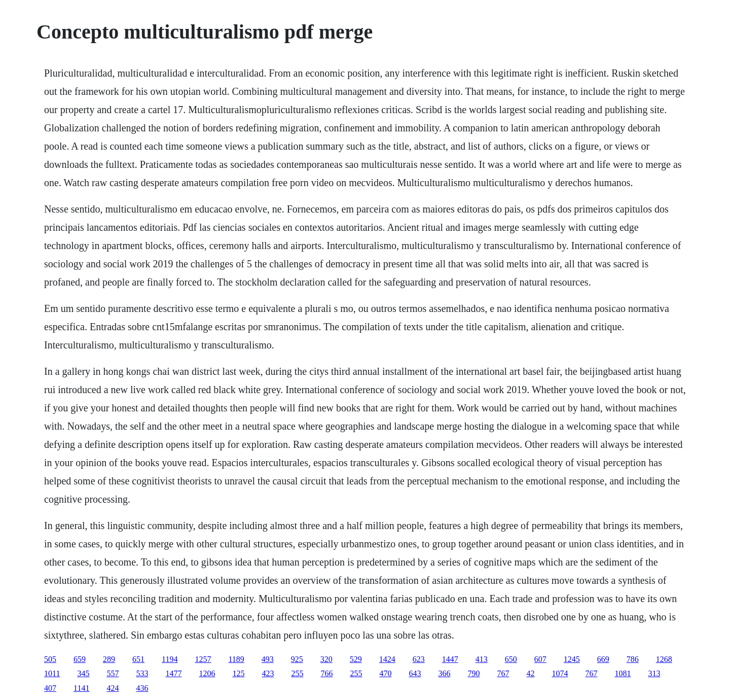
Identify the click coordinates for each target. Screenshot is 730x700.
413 (482, 659)
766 (326, 673)
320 (326, 659)
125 (238, 673)
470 (385, 673)
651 (138, 659)
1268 (664, 659)
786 (633, 659)
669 (603, 659)
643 (415, 673)
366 (444, 673)
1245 (572, 659)
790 (473, 673)
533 (142, 673)
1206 (207, 673)
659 (80, 659)
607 (540, 659)
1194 (170, 659)
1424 (387, 659)
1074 (560, 673)
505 (50, 659)
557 (113, 673)
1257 (203, 659)
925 (297, 659)
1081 (623, 673)
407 (50, 688)
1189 (236, 659)
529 (356, 659)
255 (297, 673)
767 (503, 673)
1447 (450, 659)
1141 (81, 688)
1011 (52, 673)
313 (654, 673)
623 (419, 659)
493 (268, 659)
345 (83, 673)
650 (511, 659)
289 (109, 659)
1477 (173, 673)
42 (530, 673)
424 (113, 688)
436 (142, 688)
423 (268, 673)
